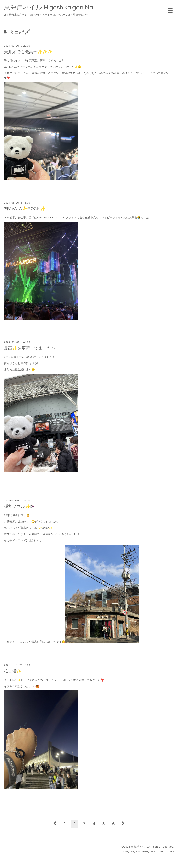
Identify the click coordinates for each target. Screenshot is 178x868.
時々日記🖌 (17, 32)
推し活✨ (13, 671)
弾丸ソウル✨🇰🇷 (20, 507)
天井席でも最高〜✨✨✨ (28, 52)
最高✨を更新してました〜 (30, 348)
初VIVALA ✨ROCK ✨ (25, 209)
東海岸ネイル (139, 847)
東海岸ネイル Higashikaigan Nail (50, 8)
